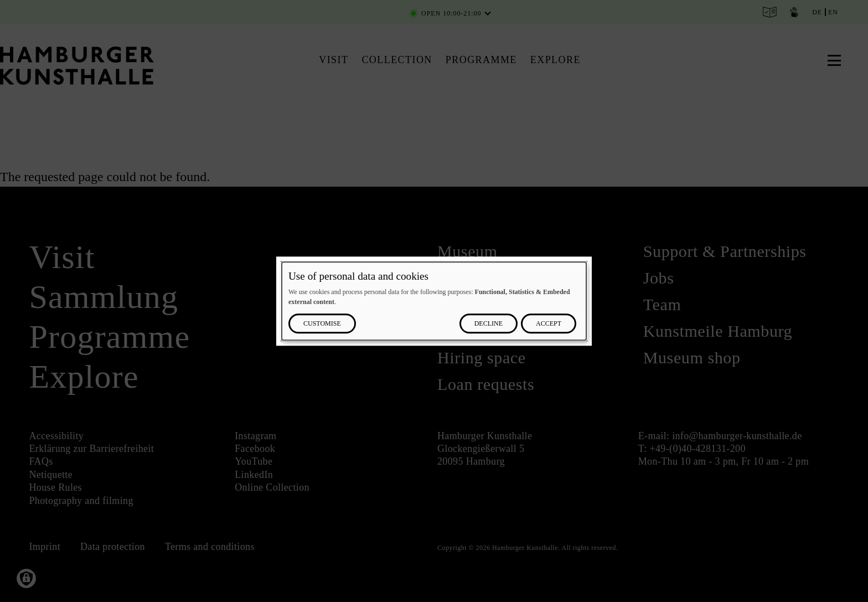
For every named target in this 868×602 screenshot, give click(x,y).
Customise (322, 323)
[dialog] (434, 301)
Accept (549, 323)
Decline (489, 323)
